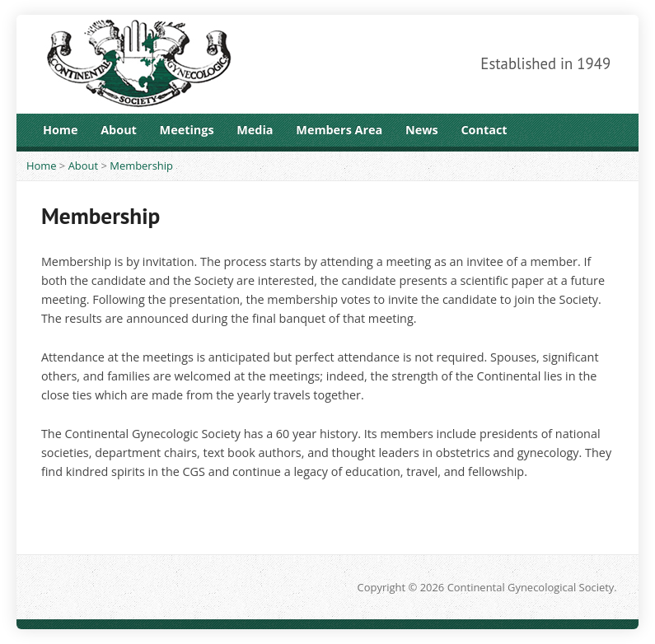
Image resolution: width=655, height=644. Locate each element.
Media (255, 130)
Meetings (187, 130)
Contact (484, 130)
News (422, 130)
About (119, 130)
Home (61, 130)
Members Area (339, 130)
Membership (141, 166)
